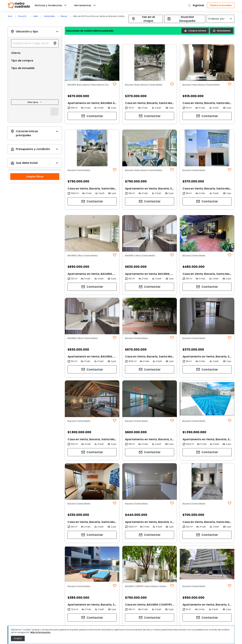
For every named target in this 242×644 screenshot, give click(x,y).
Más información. (41, 632)
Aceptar (18, 638)
